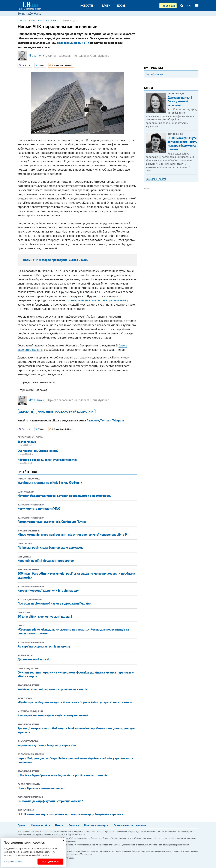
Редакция (74, 825)
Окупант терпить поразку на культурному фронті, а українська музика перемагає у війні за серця (76, 674)
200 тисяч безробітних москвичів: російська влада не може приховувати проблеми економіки (76, 575)
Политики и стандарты (96, 825)
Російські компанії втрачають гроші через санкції (52, 689)
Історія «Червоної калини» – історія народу (48, 590)
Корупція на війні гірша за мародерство (46, 560)
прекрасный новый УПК (73, 43)
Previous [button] (146, 104)
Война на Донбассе (29, 14)
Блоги (106, 6)
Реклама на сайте (41, 825)
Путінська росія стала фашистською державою (50, 547)
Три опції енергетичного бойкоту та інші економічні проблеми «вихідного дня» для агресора (76, 730)
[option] (171, 103)
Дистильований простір (34, 659)
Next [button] (197, 104)
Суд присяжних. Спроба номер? (38, 451)
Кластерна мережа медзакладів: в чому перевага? (53, 715)
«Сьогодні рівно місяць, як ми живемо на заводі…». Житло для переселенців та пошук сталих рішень (73, 631)
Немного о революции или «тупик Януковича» (47, 460)
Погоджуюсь (50, 862)
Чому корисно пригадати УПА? (39, 508)
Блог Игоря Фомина (48, 20)
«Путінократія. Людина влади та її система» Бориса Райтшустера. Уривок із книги (75, 702)
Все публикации (155, 74)
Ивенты (59, 825)
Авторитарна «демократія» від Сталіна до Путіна (52, 522)
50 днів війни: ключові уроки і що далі (45, 616)
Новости (88, 6)
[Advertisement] (171, 40)
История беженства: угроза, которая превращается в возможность (64, 496)
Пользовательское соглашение (130, 825)
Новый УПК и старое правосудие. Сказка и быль (56, 260)
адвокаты (26, 412)
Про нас (22, 825)
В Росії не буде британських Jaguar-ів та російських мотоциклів (63, 775)
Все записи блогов (156, 219)
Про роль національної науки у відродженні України (54, 603)
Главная (22, 20)
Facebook (93, 420)
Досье (121, 6)
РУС (189, 6)
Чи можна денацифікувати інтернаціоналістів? (50, 801)
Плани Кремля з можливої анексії (41, 788)
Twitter (105, 420)
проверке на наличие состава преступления (97, 300)
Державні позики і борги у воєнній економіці (180, 142)
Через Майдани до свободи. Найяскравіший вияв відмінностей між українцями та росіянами (75, 760)
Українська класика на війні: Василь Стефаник (50, 482)
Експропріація (27, 442)
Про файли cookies (13, 861)
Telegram (118, 420)
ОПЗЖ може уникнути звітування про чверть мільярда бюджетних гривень (70, 814)
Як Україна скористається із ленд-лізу (44, 646)
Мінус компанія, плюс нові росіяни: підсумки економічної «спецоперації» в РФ (73, 534)
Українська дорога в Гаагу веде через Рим (47, 745)
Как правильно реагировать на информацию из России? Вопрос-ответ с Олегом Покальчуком (169, 112)
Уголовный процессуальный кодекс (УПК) (66, 412)
